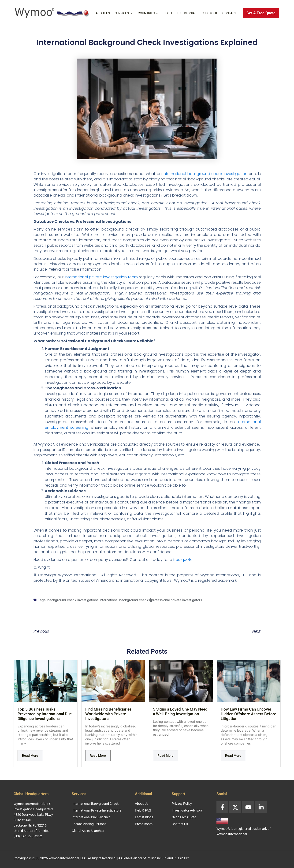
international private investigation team (101, 277)
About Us (103, 13)
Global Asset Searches (88, 831)
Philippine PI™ (157, 858)
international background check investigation (205, 174)
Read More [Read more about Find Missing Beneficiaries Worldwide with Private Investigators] (98, 756)
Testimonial (187, 13)
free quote (183, 560)
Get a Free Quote (184, 817)
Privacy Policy (182, 804)
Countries (148, 13)
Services (124, 13)
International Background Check (95, 804)
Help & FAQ (143, 810)
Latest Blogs (144, 817)
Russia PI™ (181, 858)
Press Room (144, 824)
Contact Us (180, 824)
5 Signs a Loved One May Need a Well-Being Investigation (180, 712)
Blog (168, 13)
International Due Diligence (91, 817)
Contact (229, 13)
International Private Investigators (97, 810)
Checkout (209, 13)
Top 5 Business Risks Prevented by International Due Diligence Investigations (45, 714)
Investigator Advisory (187, 810)
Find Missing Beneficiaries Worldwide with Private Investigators (108, 714)
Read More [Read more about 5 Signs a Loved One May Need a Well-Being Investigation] (166, 756)
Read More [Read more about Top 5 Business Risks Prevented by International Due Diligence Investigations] (30, 756)
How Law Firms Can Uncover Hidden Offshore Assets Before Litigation (248, 714)
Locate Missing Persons (89, 824)
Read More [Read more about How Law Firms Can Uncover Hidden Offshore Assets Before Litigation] (233, 756)
